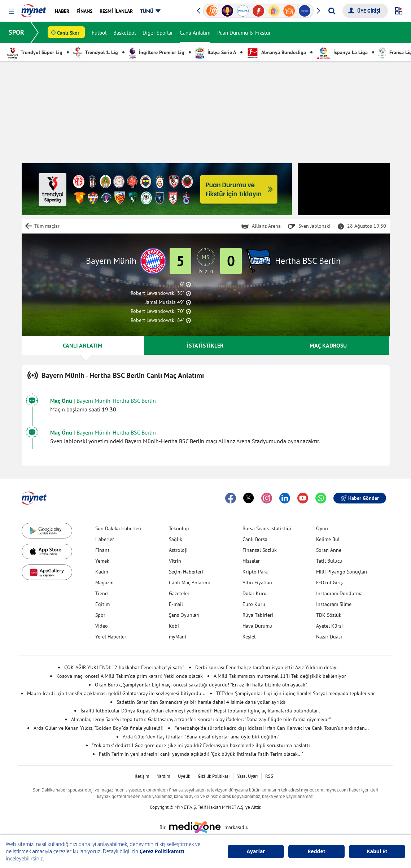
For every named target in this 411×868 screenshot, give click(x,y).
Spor (100, 615)
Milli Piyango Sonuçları (342, 572)
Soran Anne (329, 550)
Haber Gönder (360, 498)
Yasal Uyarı (247, 776)
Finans (102, 550)
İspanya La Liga (342, 52)
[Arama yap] (332, 11)
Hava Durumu (257, 626)
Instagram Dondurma (339, 593)
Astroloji (178, 550)
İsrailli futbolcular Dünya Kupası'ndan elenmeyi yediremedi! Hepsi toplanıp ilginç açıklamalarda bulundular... (201, 711)
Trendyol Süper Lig (35, 52)
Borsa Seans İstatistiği (267, 528)
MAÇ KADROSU (328, 345)
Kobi (174, 626)
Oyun (322, 528)
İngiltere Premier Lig (157, 52)
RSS (269, 776)
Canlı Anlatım (195, 33)
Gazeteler (179, 593)
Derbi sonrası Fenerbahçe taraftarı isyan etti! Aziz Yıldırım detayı (266, 667)
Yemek (102, 561)
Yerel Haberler (111, 637)
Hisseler (251, 561)
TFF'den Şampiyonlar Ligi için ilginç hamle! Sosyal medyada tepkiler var (296, 693)
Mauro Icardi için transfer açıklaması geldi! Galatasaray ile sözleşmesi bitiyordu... (116, 693)
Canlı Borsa (255, 539)
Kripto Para (255, 572)
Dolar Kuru (255, 593)
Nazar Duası (329, 637)
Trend (102, 593)
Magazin (104, 583)
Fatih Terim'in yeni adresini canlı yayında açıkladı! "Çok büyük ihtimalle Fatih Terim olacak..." (201, 754)
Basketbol (124, 33)
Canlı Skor (68, 33)
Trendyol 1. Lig (96, 52)
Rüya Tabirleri (258, 615)
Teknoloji (179, 528)
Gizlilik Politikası (214, 776)
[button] (11, 11)
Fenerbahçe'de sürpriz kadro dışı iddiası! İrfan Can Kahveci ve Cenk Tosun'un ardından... (272, 728)
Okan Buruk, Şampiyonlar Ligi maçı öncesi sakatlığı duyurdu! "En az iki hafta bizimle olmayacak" (201, 685)
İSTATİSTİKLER (205, 345)
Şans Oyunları (184, 615)
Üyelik (184, 776)
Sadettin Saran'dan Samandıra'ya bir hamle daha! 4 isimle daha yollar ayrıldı (201, 702)
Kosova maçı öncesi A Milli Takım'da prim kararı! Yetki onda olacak (130, 676)
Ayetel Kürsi (329, 626)
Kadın (102, 572)
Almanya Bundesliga (276, 52)
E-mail (176, 604)
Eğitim (102, 604)
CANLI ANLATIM (83, 345)
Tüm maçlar (47, 226)
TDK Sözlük (329, 615)
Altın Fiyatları (257, 583)
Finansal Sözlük (260, 550)
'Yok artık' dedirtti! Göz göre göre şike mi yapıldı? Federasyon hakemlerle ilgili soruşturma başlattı (201, 745)
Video (102, 626)
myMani (178, 637)
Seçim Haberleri (186, 572)
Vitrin (175, 561)
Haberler (105, 539)
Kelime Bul (328, 539)
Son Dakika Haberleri (118, 528)
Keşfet (249, 637)
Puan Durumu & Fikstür (244, 33)
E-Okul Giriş (329, 583)
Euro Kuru (254, 604)
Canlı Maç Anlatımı (189, 583)
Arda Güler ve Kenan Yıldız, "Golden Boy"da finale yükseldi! (99, 728)
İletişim (142, 776)
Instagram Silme (334, 604)
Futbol (99, 33)
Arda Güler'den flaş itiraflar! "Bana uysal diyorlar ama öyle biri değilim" (201, 737)
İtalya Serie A (216, 52)
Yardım (164, 776)
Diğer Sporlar (158, 33)
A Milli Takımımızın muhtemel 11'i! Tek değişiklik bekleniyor (280, 676)
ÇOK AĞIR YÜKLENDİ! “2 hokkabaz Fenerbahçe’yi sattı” (124, 667)
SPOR (16, 32)
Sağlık (176, 539)
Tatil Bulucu (329, 561)
